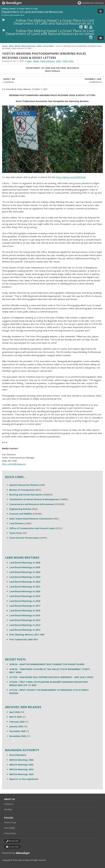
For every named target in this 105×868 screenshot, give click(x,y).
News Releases (29, 46)
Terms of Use (10, 822)
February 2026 (17, 722)
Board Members (18, 755)
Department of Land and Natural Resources (32, 12)
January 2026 (16, 726)
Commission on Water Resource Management (34, 499)
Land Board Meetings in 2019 (25, 596)
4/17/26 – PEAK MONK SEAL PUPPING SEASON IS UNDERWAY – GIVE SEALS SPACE (51, 677)
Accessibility (9, 828)
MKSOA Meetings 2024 (21, 769)
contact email (14, 847)
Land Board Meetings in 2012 (25, 630)
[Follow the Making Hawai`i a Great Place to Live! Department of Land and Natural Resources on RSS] (81, 27)
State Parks (48, 46)
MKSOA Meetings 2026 (21, 760)
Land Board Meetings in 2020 (25, 591)
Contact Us (9, 804)
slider (39, 46)
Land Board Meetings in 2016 (25, 611)
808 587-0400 (14, 841)
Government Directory (93, 3)
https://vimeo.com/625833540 (71, 177)
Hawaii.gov (12, 3)
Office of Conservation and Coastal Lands (32, 528)
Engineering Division (20, 509)
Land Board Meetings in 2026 (25, 563)
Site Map (8, 809)
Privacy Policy (10, 833)
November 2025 (18, 736)
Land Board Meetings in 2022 (25, 582)
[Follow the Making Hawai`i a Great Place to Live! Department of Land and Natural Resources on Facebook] (86, 27)
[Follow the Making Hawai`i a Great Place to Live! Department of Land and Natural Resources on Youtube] (91, 27)
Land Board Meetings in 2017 (25, 606)
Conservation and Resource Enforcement (32, 504)
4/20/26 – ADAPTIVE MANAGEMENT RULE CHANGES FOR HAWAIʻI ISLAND (47, 664)
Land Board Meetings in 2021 (25, 587)
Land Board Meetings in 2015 (25, 615)
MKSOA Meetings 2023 (21, 774)
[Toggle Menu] (101, 38)
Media (18, 46)
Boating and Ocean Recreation (26, 495)
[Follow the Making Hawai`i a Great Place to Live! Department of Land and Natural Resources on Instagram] (91, 37)
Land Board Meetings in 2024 (25, 572)
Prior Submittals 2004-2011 (24, 639)
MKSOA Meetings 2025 (21, 765)
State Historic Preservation (24, 538)
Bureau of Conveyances (22, 490)
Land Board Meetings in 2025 (25, 567)
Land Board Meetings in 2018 (25, 601)
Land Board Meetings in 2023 (25, 577)
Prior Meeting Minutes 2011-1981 (27, 635)
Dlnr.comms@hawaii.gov (14, 464)
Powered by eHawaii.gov (16, 854)
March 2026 (15, 717)
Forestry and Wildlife (21, 514)
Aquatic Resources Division (24, 485)
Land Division (16, 523)
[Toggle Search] (101, 11)
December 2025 (17, 731)
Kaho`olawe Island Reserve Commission (31, 519)
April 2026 (14, 712)
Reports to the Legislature (24, 779)
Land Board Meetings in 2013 (25, 625)
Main (12, 46)
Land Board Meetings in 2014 (25, 620)
